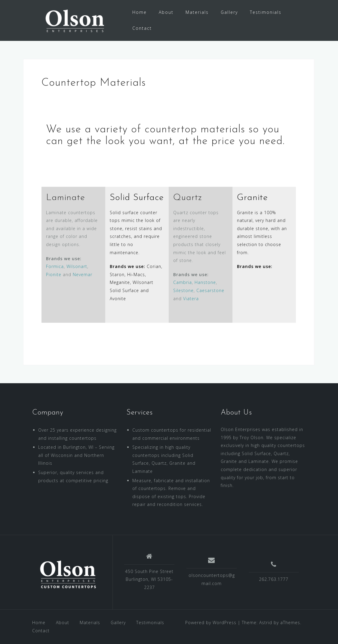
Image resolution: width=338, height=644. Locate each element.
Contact (142, 28)
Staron (117, 274)
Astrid (266, 622)
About (166, 12)
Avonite (118, 299)
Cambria (183, 282)
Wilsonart (77, 266)
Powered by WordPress (211, 622)
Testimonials (266, 12)
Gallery (229, 12)
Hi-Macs (136, 274)
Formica (55, 266)
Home (140, 12)
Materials (197, 12)
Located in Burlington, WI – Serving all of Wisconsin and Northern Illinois (76, 455)
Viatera (191, 299)
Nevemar (83, 274)
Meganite (120, 282)
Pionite (54, 274)
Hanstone (205, 282)
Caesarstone (210, 290)
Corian (154, 266)
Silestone (183, 290)
